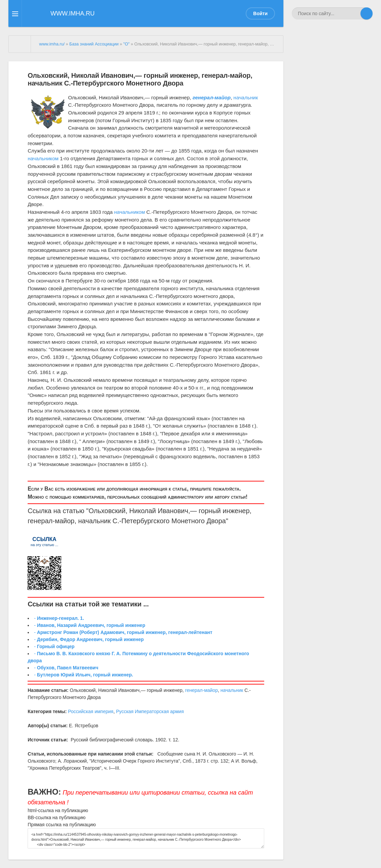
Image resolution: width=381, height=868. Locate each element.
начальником (43, 158)
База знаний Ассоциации (94, 44)
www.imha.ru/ (52, 44)
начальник (246, 97)
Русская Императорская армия (150, 711)
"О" (126, 44)
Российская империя (91, 711)
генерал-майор (51, 521)
